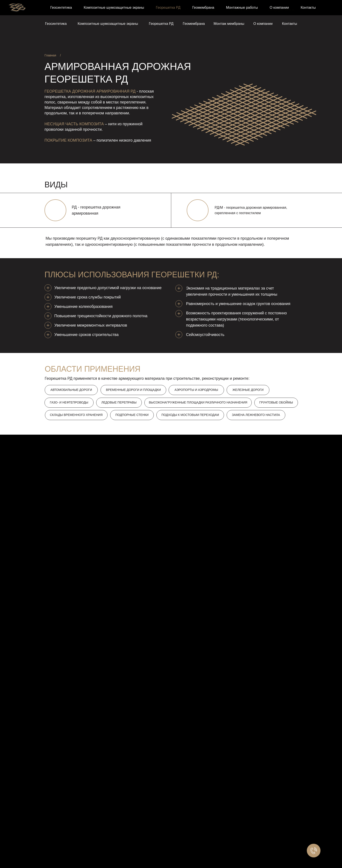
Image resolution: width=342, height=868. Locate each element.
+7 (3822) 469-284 (201, 10)
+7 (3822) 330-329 (242, 10)
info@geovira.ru (281, 10)
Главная (50, 55)
